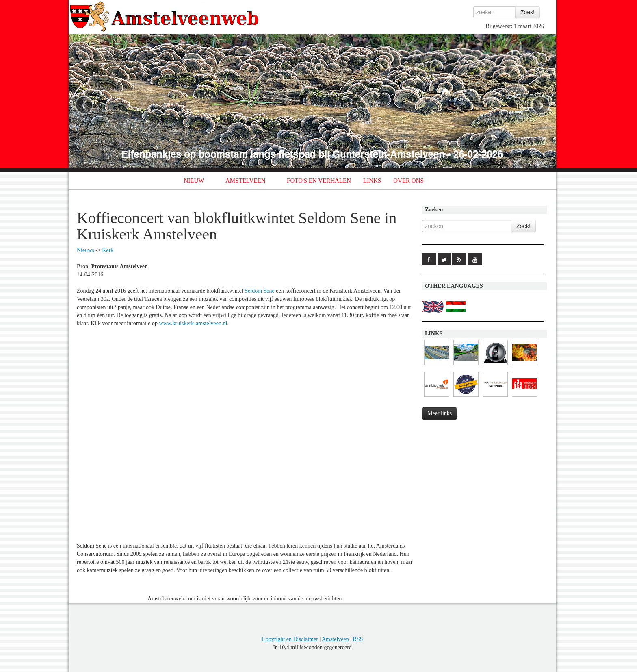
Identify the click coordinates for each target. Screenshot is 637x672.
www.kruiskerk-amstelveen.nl (193, 323)
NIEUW (194, 181)
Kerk (108, 250)
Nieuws (86, 250)
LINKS (372, 181)
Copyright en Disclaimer (290, 639)
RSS (358, 639)
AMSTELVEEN (246, 181)
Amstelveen (335, 639)
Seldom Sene (260, 291)
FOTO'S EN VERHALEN (319, 181)
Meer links (440, 413)
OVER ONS (408, 181)
